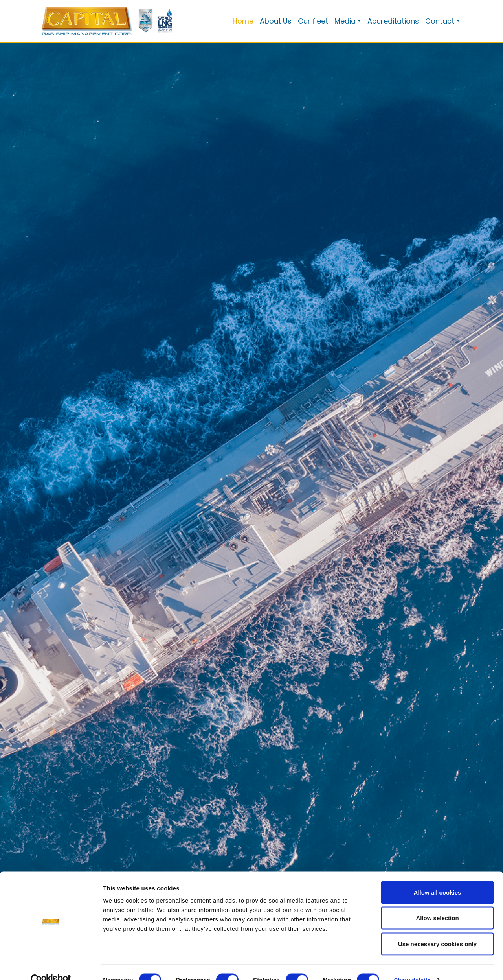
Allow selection (437, 903)
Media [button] (345, 21)
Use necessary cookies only (437, 928)
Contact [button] (440, 21)
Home (243, 21)
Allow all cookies (438, 877)
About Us (276, 21)
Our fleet (313, 21)
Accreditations (393, 21)
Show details (412, 964)
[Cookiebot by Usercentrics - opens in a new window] (51, 965)
